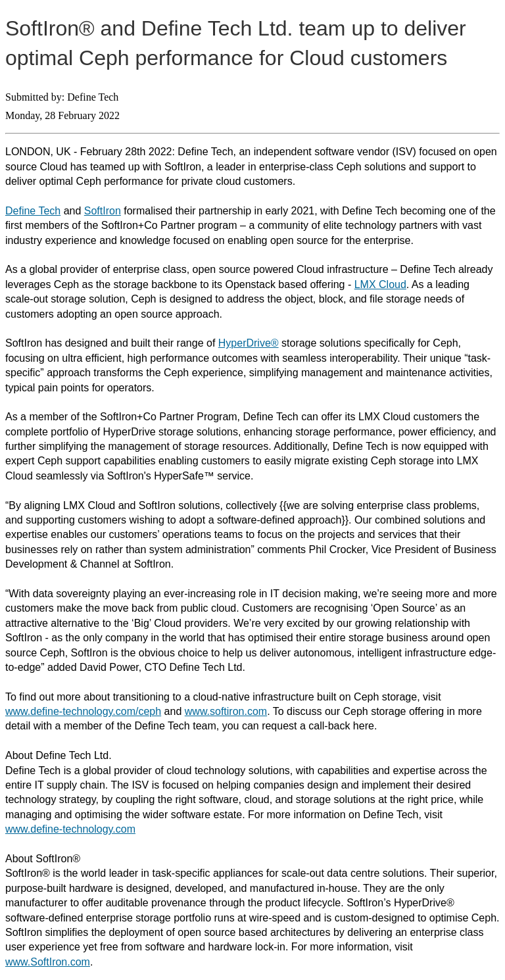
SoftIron (103, 211)
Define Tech (33, 211)
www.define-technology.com (70, 829)
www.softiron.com (226, 711)
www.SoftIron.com (48, 962)
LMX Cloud (380, 284)
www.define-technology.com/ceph (83, 711)
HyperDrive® (249, 343)
